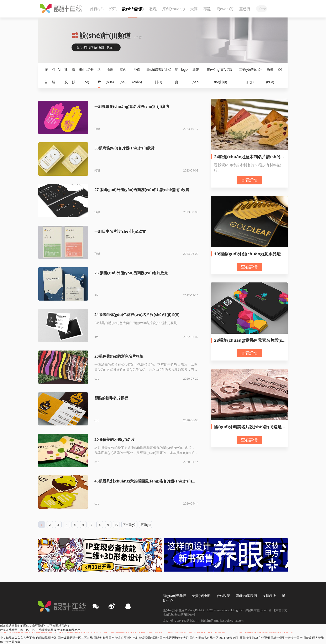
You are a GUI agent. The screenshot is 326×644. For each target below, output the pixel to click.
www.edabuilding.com (230, 610)
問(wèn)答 (225, 9)
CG (280, 70)
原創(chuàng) (173, 9)
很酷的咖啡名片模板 (111, 398)
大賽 (194, 9)
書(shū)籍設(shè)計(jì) (159, 76)
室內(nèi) (123, 76)
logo (184, 70)
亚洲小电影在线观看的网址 (141, 638)
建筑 (66, 76)
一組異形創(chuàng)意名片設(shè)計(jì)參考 (132, 106)
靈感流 (245, 9)
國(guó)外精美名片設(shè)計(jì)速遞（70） (248, 429)
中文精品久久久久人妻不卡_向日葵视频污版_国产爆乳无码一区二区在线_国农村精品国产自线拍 (62, 638)
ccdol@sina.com (233, 621)
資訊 (113, 9)
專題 (207, 9)
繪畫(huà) (270, 76)
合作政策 (223, 596)
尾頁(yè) (146, 525)
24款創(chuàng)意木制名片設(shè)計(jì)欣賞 (251, 159)
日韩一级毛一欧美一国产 (286, 638)
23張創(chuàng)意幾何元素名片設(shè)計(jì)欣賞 (249, 343)
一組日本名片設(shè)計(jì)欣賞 (120, 231)
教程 (153, 9)
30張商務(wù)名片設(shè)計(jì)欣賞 (124, 148)
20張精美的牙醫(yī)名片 (114, 439)
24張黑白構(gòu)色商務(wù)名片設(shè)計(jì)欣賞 (137, 315)
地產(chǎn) (137, 76)
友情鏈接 (269, 596)
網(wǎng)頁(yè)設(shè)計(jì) (220, 76)
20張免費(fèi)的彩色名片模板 (119, 356)
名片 (99, 76)
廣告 (46, 76)
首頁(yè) (97, 9)
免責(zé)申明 (201, 596)
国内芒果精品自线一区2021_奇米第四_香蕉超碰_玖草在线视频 (230, 638)
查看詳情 (249, 180)
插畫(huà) (110, 76)
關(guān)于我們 (175, 596)
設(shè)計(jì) (133, 9)
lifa (96, 295)
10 (116, 525)
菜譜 (176, 76)
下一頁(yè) (129, 525)
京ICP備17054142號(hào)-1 (182, 621)
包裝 (54, 76)
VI (60, 70)
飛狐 (97, 129)
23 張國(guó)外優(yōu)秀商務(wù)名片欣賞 (131, 273)
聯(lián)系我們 (246, 596)
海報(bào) (196, 76)
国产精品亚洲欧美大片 (174, 638)
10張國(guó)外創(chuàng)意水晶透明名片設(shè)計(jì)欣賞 (249, 256)
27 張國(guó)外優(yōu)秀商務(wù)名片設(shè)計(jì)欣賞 (142, 190)
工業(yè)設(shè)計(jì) (250, 76)
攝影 (73, 76)
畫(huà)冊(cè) (86, 76)
